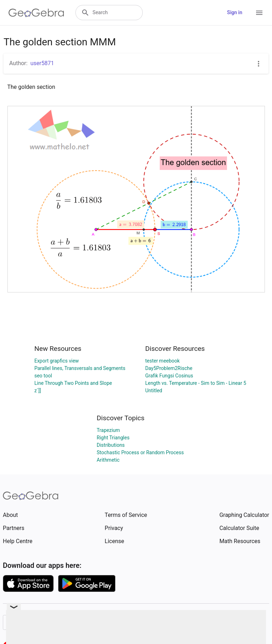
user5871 (42, 63)
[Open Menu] (259, 13)
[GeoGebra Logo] (36, 13)
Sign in (235, 12)
